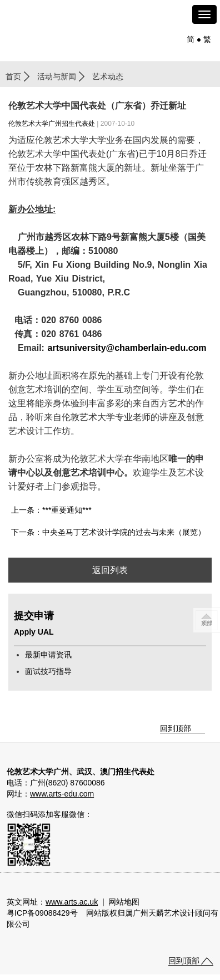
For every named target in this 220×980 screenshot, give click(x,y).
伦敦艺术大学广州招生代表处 (52, 124)
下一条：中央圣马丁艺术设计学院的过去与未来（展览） (108, 532)
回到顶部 (176, 728)
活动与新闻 (57, 76)
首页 (13, 76)
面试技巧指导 (48, 671)
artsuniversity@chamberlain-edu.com (127, 348)
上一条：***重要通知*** (51, 510)
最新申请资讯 (48, 655)
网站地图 (124, 902)
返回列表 (110, 570)
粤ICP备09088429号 (42, 913)
